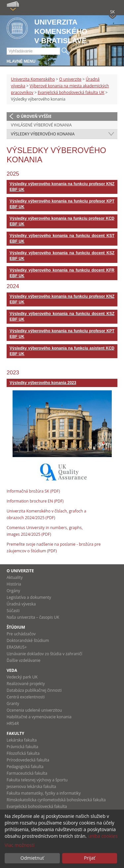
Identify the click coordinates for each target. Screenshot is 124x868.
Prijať (90, 858)
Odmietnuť (32, 858)
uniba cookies (103, 836)
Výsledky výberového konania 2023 (43, 383)
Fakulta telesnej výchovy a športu (37, 780)
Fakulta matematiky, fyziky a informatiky (44, 793)
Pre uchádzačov (21, 634)
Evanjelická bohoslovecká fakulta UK (71, 92)
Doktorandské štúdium (28, 640)
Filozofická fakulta (23, 753)
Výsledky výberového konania (43, 134)
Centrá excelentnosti (26, 697)
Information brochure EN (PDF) (35, 501)
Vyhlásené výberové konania (41, 125)
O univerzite (70, 79)
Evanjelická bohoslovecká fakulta (37, 806)
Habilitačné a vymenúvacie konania (39, 717)
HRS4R (13, 723)
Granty (13, 704)
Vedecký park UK (22, 677)
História (14, 584)
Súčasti (13, 611)
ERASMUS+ (17, 647)
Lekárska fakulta (22, 740)
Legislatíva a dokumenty (29, 597)
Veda (12, 670)
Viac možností (20, 845)
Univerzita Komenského (33, 79)
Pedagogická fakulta (25, 767)
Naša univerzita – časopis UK (33, 617)
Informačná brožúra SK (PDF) (33, 491)
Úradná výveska (21, 604)
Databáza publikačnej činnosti (34, 690)
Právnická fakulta (22, 747)
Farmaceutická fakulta (27, 773)
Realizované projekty (26, 684)
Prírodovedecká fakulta (28, 760)
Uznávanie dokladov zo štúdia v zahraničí (44, 654)
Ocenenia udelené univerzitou (34, 710)
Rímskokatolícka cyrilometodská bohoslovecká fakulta (56, 800)
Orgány (13, 591)
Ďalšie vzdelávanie (23, 660)
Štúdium (16, 627)
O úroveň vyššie (34, 116)
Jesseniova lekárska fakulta (31, 787)
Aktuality (15, 577)
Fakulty (15, 733)
